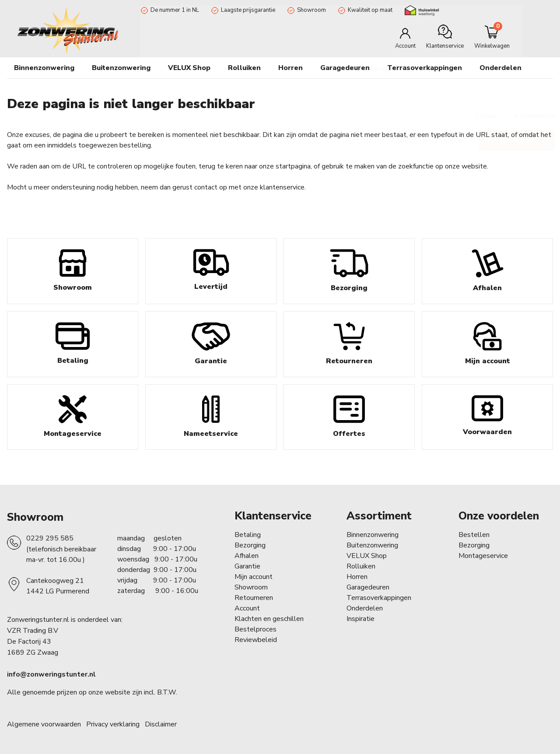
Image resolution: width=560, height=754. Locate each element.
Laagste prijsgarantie (247, 10)
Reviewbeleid (256, 640)
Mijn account (254, 577)
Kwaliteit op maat (369, 10)
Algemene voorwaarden (44, 724)
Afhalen (247, 556)
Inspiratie (360, 619)
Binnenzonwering (373, 535)
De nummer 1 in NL (174, 10)
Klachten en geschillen (269, 619)
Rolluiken (361, 566)
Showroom (311, 10)
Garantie (247, 566)
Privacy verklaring (113, 724)
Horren (290, 68)
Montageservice (483, 556)
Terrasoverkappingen (425, 68)
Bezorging (250, 545)
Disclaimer (161, 724)
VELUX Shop (367, 556)
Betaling (248, 535)
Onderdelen (365, 608)
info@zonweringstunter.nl (51, 674)
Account (247, 608)
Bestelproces (255, 629)
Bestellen (474, 535)
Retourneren (254, 598)
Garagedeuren (345, 68)
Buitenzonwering (372, 545)
